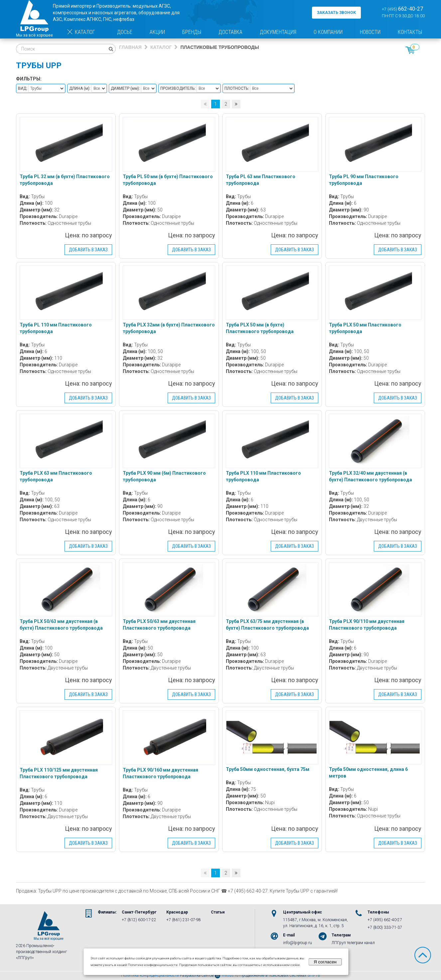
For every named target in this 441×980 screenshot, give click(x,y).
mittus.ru (227, 975)
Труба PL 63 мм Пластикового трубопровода (261, 180)
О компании (328, 32)
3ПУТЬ (314, 975)
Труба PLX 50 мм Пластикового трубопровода (365, 328)
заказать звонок (336, 13)
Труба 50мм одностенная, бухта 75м (268, 769)
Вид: (23, 88)
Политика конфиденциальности (150, 975)
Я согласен (325, 962)
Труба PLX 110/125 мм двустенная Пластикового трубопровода (59, 773)
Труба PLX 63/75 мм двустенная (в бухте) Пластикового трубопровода (267, 625)
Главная (130, 47)
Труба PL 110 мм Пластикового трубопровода (56, 328)
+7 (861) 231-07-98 (184, 920)
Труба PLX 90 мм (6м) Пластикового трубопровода (164, 476)
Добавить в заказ (88, 250)
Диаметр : (125, 88)
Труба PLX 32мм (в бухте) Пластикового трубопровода (169, 328)
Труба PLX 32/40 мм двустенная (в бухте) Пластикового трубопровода (370, 476)
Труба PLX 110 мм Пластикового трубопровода (263, 476)
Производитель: (178, 88)
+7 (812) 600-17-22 (139, 920)
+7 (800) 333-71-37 (385, 927)
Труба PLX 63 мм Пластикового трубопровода (56, 476)
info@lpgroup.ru (297, 943)
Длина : (80, 88)
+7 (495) (402, 9)
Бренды (192, 32)
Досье (125, 32)
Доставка (230, 32)
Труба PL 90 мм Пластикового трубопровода (364, 180)
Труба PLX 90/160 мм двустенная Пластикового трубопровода (160, 773)
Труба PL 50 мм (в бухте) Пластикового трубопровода (168, 180)
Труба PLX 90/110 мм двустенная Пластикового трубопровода (367, 625)
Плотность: (237, 88)
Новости (370, 32)
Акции (157, 32)
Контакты (410, 32)
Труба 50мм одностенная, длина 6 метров (368, 773)
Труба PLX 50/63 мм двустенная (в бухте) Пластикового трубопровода (61, 625)
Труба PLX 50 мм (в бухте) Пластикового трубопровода (260, 328)
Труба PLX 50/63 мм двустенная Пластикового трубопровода (159, 625)
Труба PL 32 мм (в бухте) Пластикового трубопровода (65, 180)
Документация (278, 32)
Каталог (81, 32)
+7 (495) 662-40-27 (385, 920)
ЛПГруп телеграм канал (353, 943)
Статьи (218, 912)
